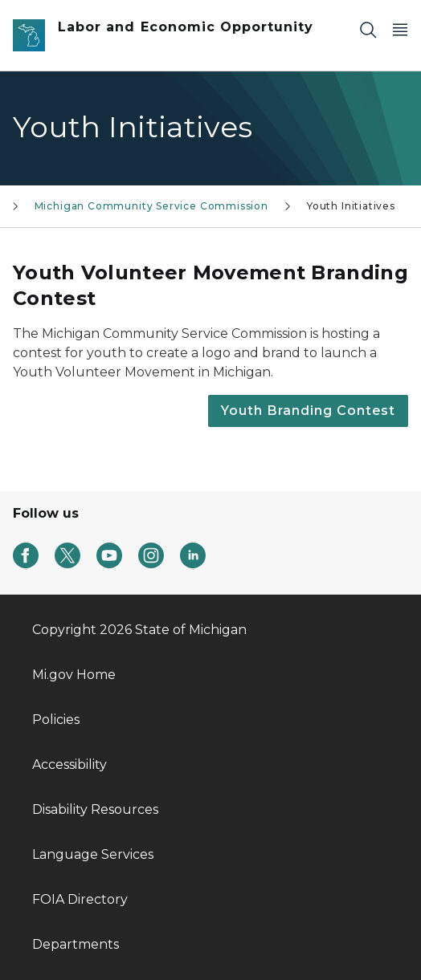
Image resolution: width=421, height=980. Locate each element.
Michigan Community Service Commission (151, 206)
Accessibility (69, 764)
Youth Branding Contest (308, 411)
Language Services (93, 854)
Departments (76, 944)
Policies (56, 720)
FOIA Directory (80, 899)
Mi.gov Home (74, 675)
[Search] (368, 29)
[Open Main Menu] (400, 29)
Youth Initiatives (351, 206)
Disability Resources (95, 809)
